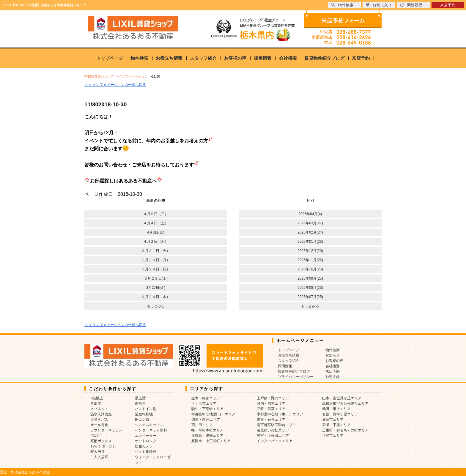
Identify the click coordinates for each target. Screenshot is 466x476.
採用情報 (263, 58)
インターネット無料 (151, 430)
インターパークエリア (275, 441)
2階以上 (97, 398)
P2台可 (96, 436)
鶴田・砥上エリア (336, 409)
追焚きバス (99, 420)
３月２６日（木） (156, 297)
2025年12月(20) (310, 251)
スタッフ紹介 (203, 58)
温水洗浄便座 (101, 414)
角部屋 (96, 404)
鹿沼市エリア (333, 420)
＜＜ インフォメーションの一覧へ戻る (115, 85)
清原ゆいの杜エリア (273, 430)
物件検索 (139, 58)
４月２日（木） (156, 242)
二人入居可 (99, 457)
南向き (140, 404)
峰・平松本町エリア (207, 430)
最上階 (140, 398)
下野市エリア (333, 436)
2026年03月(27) (310, 223)
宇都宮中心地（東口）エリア (280, 414)
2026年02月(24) (310, 232)
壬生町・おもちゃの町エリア (345, 430)
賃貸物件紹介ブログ (324, 58)
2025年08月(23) (310, 288)
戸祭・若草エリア (271, 409)
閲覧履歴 (411, 5)
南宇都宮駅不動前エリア (276, 425)
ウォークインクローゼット (153, 460)
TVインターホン (103, 446)
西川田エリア (202, 425)
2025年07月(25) (310, 297)
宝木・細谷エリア (206, 398)
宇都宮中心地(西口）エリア (213, 414)
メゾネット (99, 409)
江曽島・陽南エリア (207, 436)
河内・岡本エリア (271, 404)
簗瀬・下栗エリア (336, 425)
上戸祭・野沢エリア (273, 398)
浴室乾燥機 (144, 414)
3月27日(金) (156, 288)
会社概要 (288, 58)
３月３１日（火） (156, 251)
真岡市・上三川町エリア (211, 441)
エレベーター (146, 436)
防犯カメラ (144, 446)
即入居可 (97, 452)
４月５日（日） (156, 214)
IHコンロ (142, 420)
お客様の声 (235, 58)
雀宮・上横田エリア (273, 436)
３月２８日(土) (156, 278)
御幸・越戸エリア (206, 420)
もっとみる (156, 306)
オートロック (146, 441)
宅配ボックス (101, 441)
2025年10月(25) (310, 269)
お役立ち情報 (169, 58)
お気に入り (379, 5)
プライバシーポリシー (296, 377)
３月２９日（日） (156, 269)
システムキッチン (149, 425)
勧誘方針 (333, 377)
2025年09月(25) (310, 278)
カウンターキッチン (106, 430)
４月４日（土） (156, 223)
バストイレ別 (146, 409)
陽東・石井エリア (271, 420)
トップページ (110, 58)
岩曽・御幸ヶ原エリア (340, 414)
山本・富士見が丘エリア (342, 398)
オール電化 (99, 425)
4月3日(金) (156, 232)
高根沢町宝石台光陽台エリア (345, 404)
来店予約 (361, 58)
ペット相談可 (146, 452)
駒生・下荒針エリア (207, 409)
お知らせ (333, 355)
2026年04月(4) (310, 214)
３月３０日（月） (156, 260)
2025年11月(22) (310, 260)
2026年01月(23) (310, 242)
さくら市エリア (204, 404)
